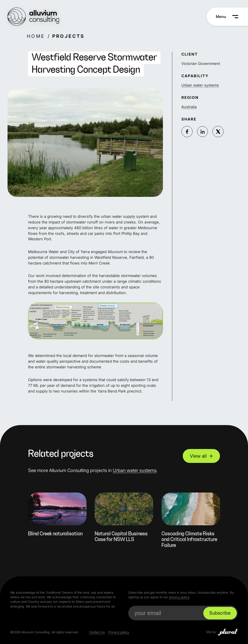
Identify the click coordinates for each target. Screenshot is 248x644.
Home (36, 36)
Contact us (97, 632)
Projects (68, 36)
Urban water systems (200, 85)
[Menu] (227, 17)
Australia (189, 107)
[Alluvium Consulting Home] (33, 17)
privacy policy (179, 597)
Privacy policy (119, 632)
